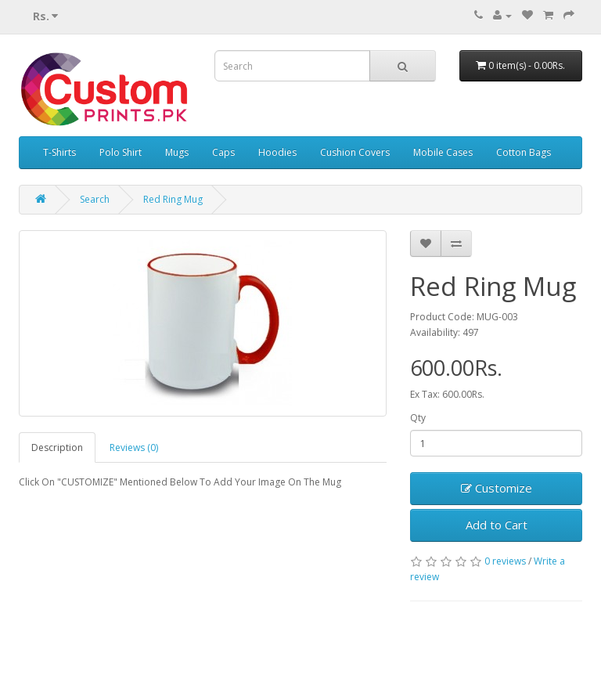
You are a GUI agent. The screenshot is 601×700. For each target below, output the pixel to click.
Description (57, 447)
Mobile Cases (443, 152)
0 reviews (505, 561)
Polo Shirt (121, 152)
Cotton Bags (524, 152)
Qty (418, 418)
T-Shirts (59, 152)
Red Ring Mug (173, 199)
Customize (497, 488)
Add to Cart (497, 525)
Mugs (177, 152)
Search (95, 199)
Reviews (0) (134, 447)
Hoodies (277, 152)
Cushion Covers (355, 152)
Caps (223, 152)
